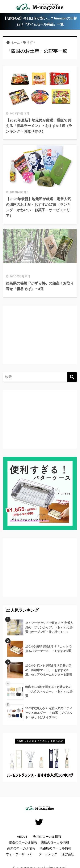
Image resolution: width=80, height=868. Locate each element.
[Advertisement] (41, 339)
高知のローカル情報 (21, 848)
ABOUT (22, 837)
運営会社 (68, 854)
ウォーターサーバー (20, 854)
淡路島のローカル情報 (55, 848)
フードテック (48, 854)
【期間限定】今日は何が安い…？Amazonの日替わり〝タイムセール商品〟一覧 (40, 21)
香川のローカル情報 (47, 837)
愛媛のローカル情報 (23, 842)
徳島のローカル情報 (55, 842)
